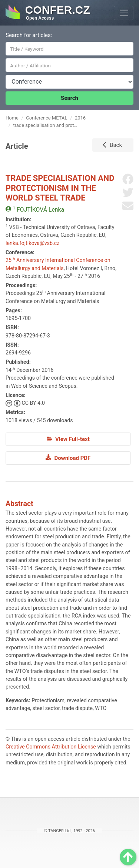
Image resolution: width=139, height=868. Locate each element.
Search (69, 98)
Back (116, 145)
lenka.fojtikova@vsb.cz (32, 243)
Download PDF (68, 458)
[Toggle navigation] (124, 13)
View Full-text (68, 439)
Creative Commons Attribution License (51, 747)
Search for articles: (29, 35)
